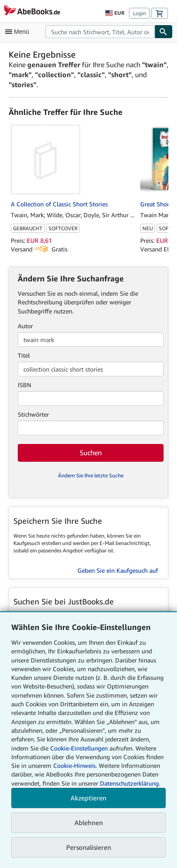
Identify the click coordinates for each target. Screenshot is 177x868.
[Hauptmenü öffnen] (19, 32)
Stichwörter (33, 414)
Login (139, 13)
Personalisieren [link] (89, 847)
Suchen (91, 453)
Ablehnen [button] (89, 822)
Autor (25, 326)
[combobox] (100, 32)
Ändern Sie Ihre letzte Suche (91, 475)
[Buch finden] (164, 32)
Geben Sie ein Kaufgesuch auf (118, 570)
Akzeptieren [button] (88, 798)
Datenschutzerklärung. (130, 783)
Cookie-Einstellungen (79, 748)
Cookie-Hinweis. (75, 765)
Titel (24, 355)
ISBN (24, 385)
